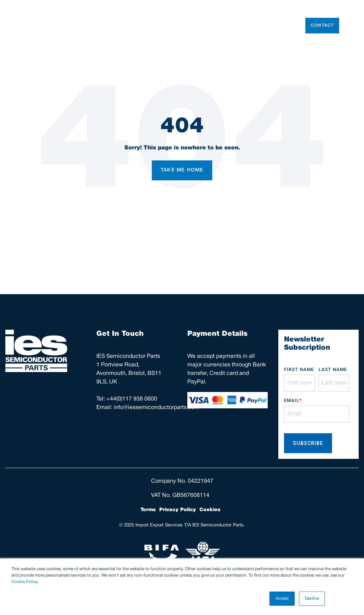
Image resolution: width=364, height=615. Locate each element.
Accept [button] (282, 598)
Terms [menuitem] (148, 510)
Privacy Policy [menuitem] (178, 510)
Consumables (195, 26)
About (86, 26)
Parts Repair (237, 26)
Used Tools (155, 26)
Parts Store (118, 26)
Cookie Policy (24, 582)
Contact (322, 25)
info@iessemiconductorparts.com (157, 408)
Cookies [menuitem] (210, 510)
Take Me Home (182, 170)
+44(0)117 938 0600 (132, 399)
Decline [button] (312, 598)
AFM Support (279, 26)
